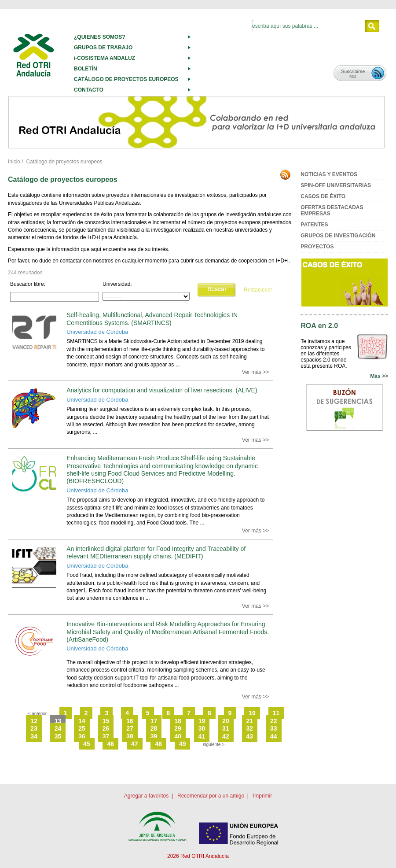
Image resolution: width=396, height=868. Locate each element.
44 (274, 736)
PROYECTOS (317, 247)
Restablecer (258, 290)
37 (106, 736)
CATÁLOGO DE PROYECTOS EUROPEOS (126, 79)
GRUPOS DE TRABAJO (103, 48)
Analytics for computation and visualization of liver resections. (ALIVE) (162, 390)
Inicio (14, 162)
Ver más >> (255, 372)
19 (202, 721)
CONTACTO (89, 90)
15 (106, 721)
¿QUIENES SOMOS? (100, 37)
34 (34, 736)
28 (154, 728)
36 (82, 736)
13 (58, 721)
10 (252, 713)
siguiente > (214, 744)
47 (135, 744)
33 (274, 728)
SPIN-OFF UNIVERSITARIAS (336, 185)
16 (130, 721)
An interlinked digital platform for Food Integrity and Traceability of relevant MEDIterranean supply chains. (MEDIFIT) (156, 552)
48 (158, 744)
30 (202, 728)
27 (130, 728)
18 (178, 721)
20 (226, 721)
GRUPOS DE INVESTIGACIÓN (338, 236)
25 (82, 728)
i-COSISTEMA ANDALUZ (104, 58)
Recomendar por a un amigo (211, 796)
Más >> (379, 376)
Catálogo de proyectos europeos (64, 162)
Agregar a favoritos (146, 796)
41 (202, 736)
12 (34, 721)
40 (178, 736)
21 (250, 721)
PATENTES (314, 225)
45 (87, 744)
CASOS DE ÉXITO (323, 196)
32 (250, 728)
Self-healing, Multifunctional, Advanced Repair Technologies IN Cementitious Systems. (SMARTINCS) (152, 319)
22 (274, 721)
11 (276, 713)
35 (58, 736)
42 (226, 736)
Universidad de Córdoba (97, 332)
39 (154, 736)
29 (178, 728)
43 (250, 736)
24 (58, 728)
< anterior (38, 714)
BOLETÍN (86, 69)
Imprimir (262, 796)
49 (183, 744)
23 (34, 728)
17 (154, 721)
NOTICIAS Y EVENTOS (329, 174)
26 (106, 728)
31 (226, 728)
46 (110, 744)
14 (82, 721)
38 (130, 736)
